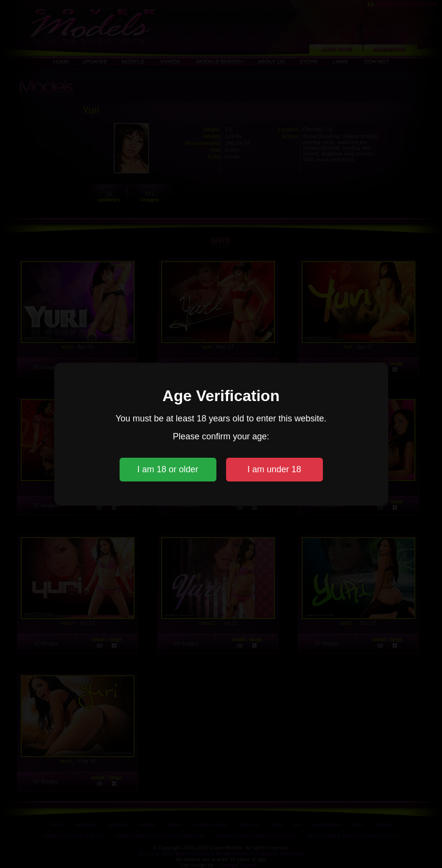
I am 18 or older (168, 469)
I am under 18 (274, 469)
